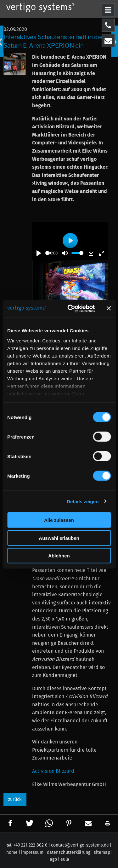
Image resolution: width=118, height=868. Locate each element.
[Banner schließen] (109, 308)
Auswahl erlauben (59, 538)
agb (53, 859)
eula (65, 859)
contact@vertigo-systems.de (80, 845)
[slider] (47, 253)
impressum (32, 852)
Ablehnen (59, 556)
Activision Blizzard (53, 771)
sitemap (102, 852)
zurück (15, 799)
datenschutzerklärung (69, 852)
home (12, 852)
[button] (10, 823)
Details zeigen (83, 501)
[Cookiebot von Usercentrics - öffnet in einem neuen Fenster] (70, 308)
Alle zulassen (59, 520)
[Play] (39, 253)
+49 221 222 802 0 (30, 845)
